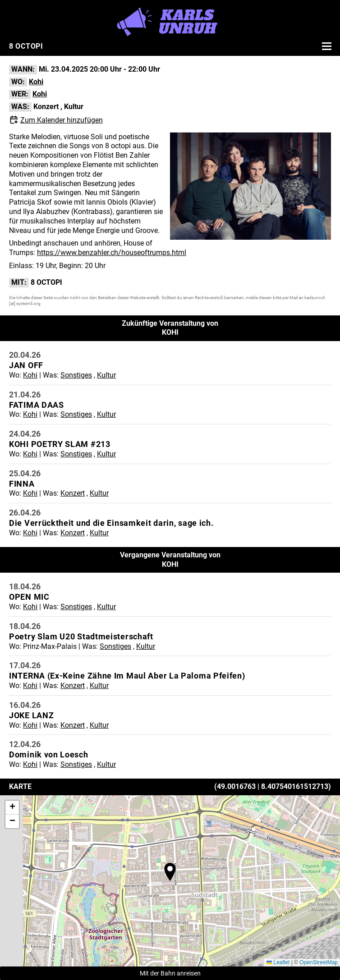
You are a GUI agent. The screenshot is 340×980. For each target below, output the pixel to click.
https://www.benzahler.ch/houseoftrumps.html (112, 253)
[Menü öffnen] (326, 46)
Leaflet (278, 962)
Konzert (46, 107)
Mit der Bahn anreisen (170, 973)
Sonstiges (76, 375)
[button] (170, 872)
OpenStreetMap (319, 962)
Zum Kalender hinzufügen (62, 120)
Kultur (74, 107)
